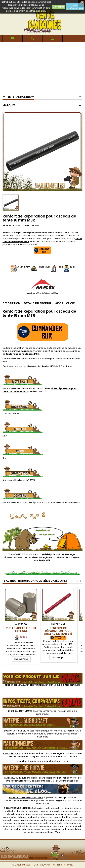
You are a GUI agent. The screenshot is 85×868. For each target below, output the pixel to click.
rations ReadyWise (50, 832)
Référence (8, 225)
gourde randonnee (58, 820)
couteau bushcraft (47, 734)
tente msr (48, 817)
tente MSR (44, 803)
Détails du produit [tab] (38, 303)
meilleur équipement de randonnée (38, 761)
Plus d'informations (75, 7)
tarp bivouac (71, 756)
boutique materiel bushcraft (44, 811)
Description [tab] (11, 303)
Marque (30, 225)
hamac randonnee (50, 756)
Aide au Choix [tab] (65, 303)
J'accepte (59, 7)
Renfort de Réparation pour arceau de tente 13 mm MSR (58, 632)
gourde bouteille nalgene (50, 800)
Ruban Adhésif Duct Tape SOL (21, 629)
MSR (37, 225)
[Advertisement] (42, 67)
